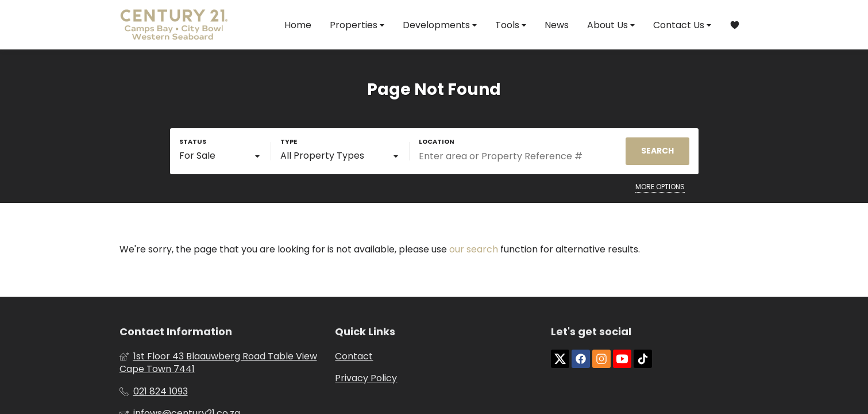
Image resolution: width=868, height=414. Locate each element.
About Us (611, 25)
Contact (354, 356)
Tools (511, 25)
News (557, 25)
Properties (357, 25)
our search (474, 250)
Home (298, 25)
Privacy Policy (366, 378)
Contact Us (682, 25)
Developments (440, 25)
